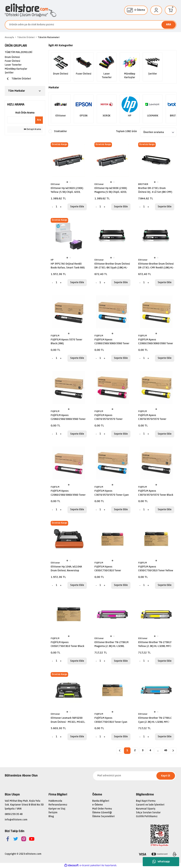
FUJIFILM (55, 336)
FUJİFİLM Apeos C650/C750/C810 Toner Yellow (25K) (156, 569)
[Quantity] (57, 207)
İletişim (53, 813)
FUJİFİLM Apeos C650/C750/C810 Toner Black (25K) (67, 645)
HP (52, 260)
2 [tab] (70, 182)
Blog (51, 817)
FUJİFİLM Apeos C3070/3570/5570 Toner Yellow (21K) (152, 418)
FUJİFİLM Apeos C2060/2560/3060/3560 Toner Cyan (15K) (112, 342)
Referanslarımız (58, 805)
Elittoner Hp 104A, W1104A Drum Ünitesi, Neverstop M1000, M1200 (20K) (66, 569)
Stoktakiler (60, 131)
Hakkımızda (55, 801)
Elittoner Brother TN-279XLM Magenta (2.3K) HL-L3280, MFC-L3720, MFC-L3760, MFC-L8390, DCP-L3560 (111, 645)
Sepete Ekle (77, 207)
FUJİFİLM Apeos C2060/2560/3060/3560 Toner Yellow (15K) (156, 342)
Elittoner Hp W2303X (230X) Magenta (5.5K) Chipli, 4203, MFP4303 (111, 191)
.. (158, 751)
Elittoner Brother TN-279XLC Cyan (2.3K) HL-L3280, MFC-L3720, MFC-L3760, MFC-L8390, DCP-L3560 (156, 721)
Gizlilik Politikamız (147, 817)
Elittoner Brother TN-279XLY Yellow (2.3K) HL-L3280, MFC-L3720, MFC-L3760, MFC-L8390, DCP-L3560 (156, 645)
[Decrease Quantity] (52, 207)
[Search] (91, 25)
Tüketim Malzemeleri (49, 38)
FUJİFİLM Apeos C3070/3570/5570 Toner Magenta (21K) (108, 418)
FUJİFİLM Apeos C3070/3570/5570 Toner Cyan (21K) (112, 494)
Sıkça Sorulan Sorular (148, 813)
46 (166, 751)
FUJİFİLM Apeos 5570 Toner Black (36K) (66, 342)
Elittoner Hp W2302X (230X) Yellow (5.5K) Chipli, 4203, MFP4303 (67, 191)
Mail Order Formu (102, 809)
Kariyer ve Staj (57, 809)
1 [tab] (67, 182)
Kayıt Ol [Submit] (166, 776)
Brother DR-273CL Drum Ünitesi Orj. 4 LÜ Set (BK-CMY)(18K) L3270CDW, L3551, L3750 (156, 191)
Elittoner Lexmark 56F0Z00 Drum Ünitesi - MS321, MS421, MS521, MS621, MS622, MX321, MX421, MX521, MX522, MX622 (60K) (68, 721)
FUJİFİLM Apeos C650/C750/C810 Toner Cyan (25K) (111, 721)
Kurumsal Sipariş (146, 809)
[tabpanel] (69, 160)
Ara (39, 120)
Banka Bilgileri (101, 801)
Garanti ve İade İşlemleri (150, 805)
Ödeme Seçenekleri (103, 817)
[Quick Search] (20, 120)
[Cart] (171, 10)
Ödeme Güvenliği (102, 813)
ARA (169, 25)
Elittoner (55, 184)
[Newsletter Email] (134, 776)
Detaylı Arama (33, 129)
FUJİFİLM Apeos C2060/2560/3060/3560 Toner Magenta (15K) (68, 494)
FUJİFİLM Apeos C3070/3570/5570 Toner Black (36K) (156, 494)
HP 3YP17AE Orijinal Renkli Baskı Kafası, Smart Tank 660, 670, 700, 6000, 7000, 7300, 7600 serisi (68, 266)
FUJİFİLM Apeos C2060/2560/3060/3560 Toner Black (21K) (68, 418)
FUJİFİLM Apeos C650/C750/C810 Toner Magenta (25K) (108, 569)
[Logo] (30, 10)
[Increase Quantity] (61, 207)
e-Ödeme (98, 805)
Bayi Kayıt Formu (146, 801)
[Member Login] (156, 10)
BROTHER (143, 184)
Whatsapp (161, 862)
